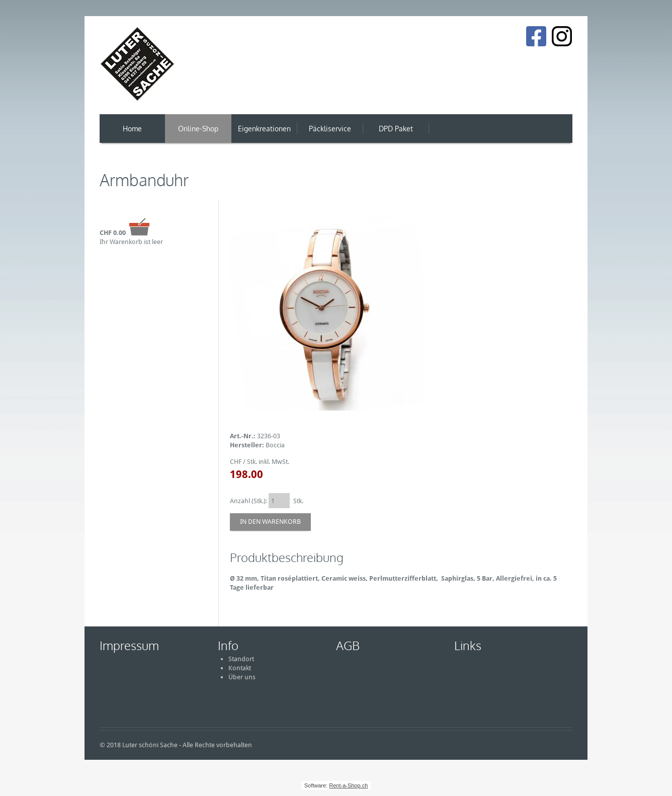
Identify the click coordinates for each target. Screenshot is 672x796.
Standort (241, 659)
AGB (348, 645)
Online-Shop (198, 129)
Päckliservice (330, 129)
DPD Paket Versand (396, 134)
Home (132, 129)
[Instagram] (562, 36)
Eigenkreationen (264, 129)
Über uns (242, 677)
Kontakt (240, 668)
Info (228, 645)
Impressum (129, 645)
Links (468, 645)
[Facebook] (536, 36)
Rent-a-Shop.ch (348, 785)
